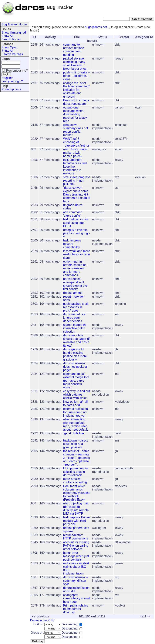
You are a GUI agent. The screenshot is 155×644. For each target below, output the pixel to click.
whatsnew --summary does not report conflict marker (76, 130)
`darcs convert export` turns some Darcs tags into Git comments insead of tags (77, 194)
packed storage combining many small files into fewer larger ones (75, 64)
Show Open (9, 47)
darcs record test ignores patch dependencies (74, 318)
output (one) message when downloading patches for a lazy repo (75, 114)
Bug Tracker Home (14, 24)
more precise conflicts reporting (75, 481)
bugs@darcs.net (96, 27)
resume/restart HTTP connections (76, 537)
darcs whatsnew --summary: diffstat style (76, 581)
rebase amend (73, 293)
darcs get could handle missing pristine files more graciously (75, 354)
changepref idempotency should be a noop (77, 598)
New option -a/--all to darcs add (76, 403)
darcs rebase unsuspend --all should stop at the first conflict (75, 284)
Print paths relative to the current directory (76, 609)
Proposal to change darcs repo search (76, 102)
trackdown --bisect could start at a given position (76, 444)
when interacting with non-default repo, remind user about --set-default (76, 424)
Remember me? (17, 71)
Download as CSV (42, 620)
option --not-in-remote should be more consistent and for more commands (75, 268)
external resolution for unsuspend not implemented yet (76, 412)
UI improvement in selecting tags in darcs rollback (76, 472)
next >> (145, 616)
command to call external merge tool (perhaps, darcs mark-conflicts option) (76, 381)
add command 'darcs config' (73, 214)
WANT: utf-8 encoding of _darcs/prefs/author (76, 142)
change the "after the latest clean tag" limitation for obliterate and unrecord (76, 90)
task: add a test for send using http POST (76, 223)
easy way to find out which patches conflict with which (77, 395)
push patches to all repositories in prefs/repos (76, 307)
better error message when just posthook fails (76, 556)
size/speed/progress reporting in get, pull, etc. (77, 181)
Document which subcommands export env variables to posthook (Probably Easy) (77, 493)
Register (7, 78)
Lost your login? (12, 81)
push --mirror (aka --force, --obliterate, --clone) (77, 76)
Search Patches (12, 54)
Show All (7, 36)
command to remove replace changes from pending (74, 50)
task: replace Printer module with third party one (77, 521)
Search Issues (11, 39)
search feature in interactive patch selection (74, 328)
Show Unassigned (14, 32)
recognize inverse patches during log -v (77, 233)
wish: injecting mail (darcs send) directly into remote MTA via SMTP (76, 508)
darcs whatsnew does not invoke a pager (75, 367)
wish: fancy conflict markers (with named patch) (76, 153)
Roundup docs (11, 89)
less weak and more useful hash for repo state (77, 254)
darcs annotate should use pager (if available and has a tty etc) (77, 340)
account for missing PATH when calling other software (76, 546)
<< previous (41, 616)
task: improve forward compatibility (72, 244)
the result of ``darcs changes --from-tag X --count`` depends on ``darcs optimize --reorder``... (77, 458)
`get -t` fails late (74, 433)
